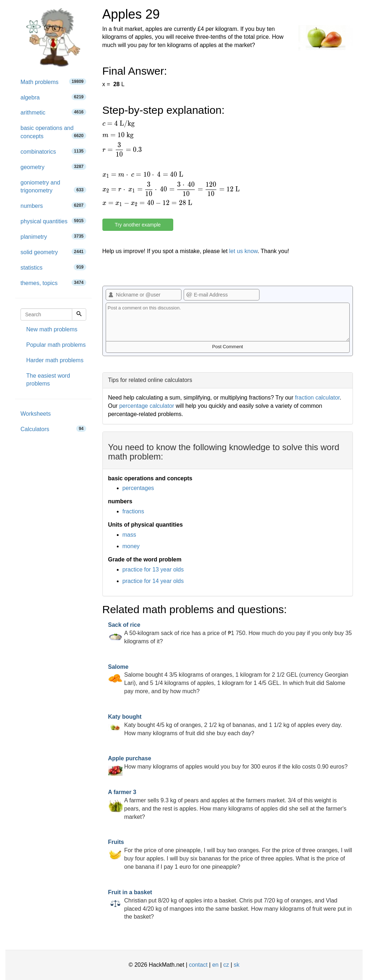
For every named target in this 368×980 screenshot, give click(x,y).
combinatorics (53, 151)
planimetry (53, 236)
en (215, 965)
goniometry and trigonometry (53, 187)
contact (198, 965)
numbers (53, 206)
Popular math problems (56, 345)
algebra (53, 97)
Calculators (53, 429)
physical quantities (53, 221)
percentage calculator (147, 406)
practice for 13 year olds (153, 570)
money (131, 546)
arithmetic (53, 112)
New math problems (52, 329)
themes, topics (53, 283)
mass (129, 535)
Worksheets (36, 414)
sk (236, 965)
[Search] (79, 314)
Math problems (53, 82)
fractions (133, 511)
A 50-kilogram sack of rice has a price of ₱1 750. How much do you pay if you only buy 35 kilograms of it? (230, 633)
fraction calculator (318, 398)
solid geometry (53, 252)
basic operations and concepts (53, 132)
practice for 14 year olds (153, 581)
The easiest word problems (48, 380)
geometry (53, 167)
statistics (53, 267)
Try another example (138, 225)
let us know (243, 251)
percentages (138, 488)
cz (226, 965)
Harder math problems (55, 360)
